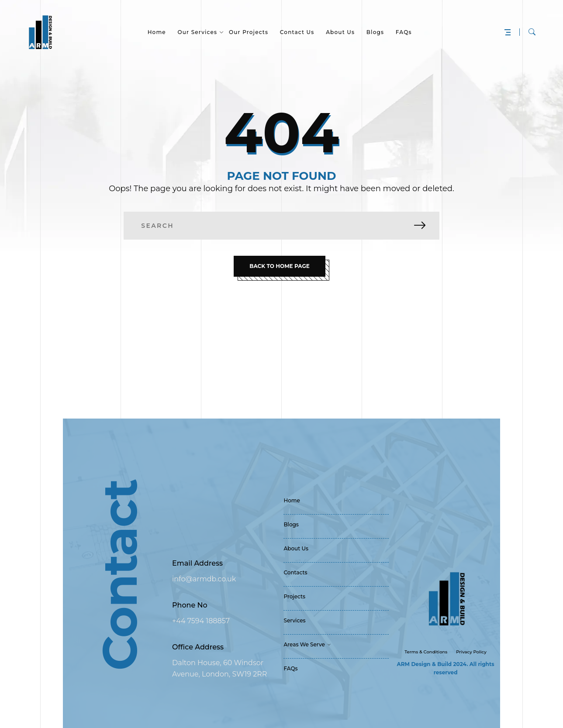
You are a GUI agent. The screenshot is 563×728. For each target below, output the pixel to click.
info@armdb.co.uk (204, 579)
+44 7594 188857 (201, 621)
